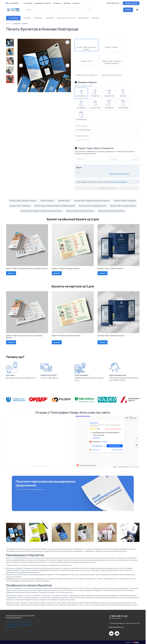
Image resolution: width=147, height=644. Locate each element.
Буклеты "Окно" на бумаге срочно (123, 206)
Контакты (76, 3)
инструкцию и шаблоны (119, 182)
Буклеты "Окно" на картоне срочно (112, 211)
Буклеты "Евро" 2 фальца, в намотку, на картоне (92, 201)
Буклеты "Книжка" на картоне (125, 201)
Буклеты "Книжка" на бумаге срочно (93, 206)
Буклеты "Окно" (64, 201)
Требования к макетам (43, 3)
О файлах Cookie (12, 627)
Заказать (11, 273)
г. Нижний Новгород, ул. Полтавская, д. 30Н (124, 623)
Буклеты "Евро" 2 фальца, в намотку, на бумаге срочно (55, 206)
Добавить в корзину (107, 188)
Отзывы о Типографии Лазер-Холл (38, 466)
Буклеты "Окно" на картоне (20, 206)
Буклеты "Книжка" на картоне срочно (80, 211)
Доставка (67, 3)
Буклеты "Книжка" (47, 201)
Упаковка (27, 18)
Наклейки (50, 18)
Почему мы (57, 3)
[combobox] (107, 130)
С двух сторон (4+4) (83, 140)
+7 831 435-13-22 (113, 3)
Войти (128, 10)
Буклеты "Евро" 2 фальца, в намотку (23, 201)
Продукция (17, 23)
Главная (9, 23)
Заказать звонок (131, 3)
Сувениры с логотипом (66, 18)
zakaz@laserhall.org (116, 627)
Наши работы (84, 18)
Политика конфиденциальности (18, 622)
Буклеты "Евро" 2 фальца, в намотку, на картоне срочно (42, 211)
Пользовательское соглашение (18, 624)
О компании (28, 3)
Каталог (13, 18)
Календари (38, 18)
